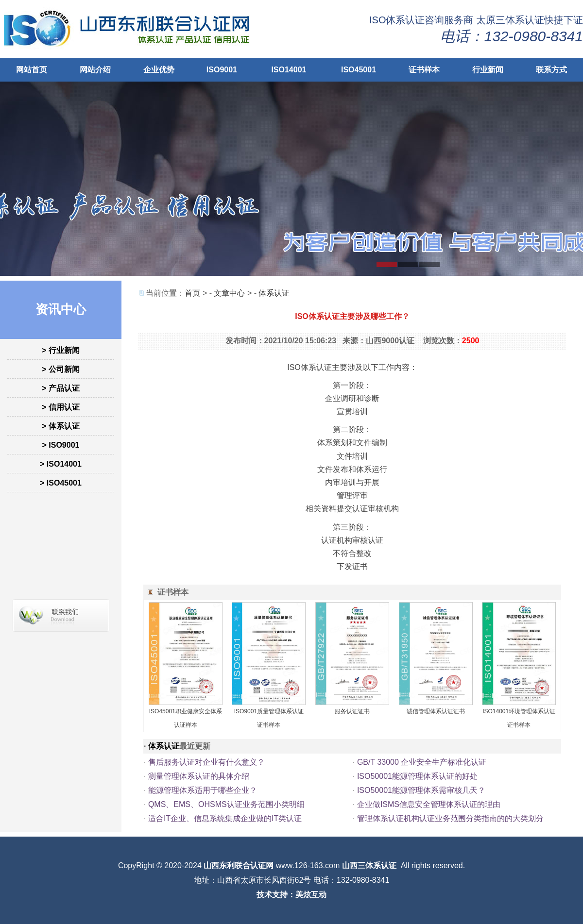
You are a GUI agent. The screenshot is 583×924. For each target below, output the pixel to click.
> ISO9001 (61, 445)
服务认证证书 (352, 711)
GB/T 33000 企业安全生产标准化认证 (422, 762)
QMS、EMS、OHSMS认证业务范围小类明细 (226, 804)
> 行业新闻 (61, 350)
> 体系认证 (61, 426)
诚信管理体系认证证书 (436, 711)
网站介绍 (95, 70)
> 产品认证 (61, 388)
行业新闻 (488, 70)
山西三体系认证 (369, 865)
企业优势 (159, 70)
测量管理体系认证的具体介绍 (199, 776)
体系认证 (274, 293)
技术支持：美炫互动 (291, 895)
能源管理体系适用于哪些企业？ (203, 790)
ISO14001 (289, 70)
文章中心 (229, 293)
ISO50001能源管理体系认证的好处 (417, 776)
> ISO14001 (61, 464)
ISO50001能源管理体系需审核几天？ (421, 790)
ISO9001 (222, 70)
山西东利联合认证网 (239, 865)
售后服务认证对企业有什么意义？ (206, 762)
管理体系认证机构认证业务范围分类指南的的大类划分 (450, 818)
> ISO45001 (61, 483)
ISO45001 (359, 70)
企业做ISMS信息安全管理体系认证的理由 (429, 804)
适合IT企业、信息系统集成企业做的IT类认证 (225, 818)
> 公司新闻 (61, 369)
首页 (192, 293)
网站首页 (32, 70)
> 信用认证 (61, 407)
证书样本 (424, 70)
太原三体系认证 (510, 20)
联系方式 (551, 70)
